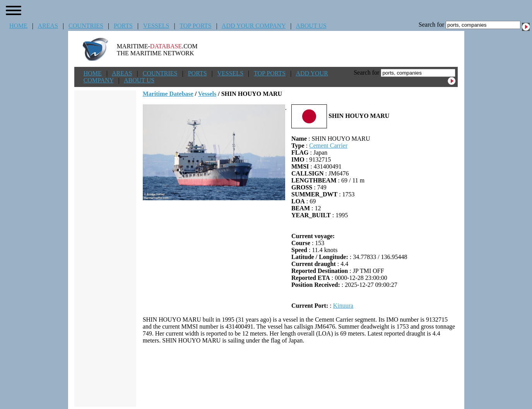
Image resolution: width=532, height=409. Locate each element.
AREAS (48, 26)
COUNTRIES (86, 26)
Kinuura (343, 306)
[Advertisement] (300, 375)
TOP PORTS (195, 26)
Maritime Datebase (168, 94)
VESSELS (156, 26)
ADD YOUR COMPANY (254, 26)
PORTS (123, 26)
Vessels (207, 94)
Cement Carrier (328, 146)
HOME (18, 26)
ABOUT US (311, 26)
